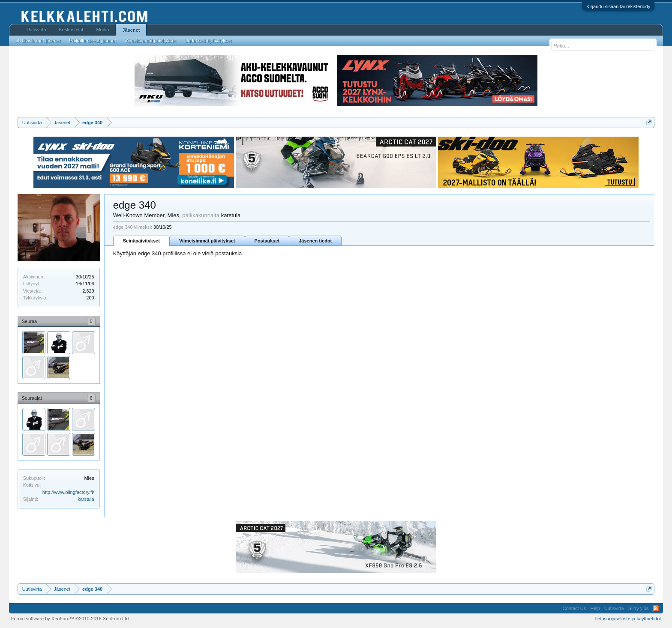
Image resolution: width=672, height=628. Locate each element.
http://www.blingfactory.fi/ (68, 492)
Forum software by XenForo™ (71, 619)
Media (102, 30)
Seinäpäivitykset (141, 241)
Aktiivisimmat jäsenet (39, 41)
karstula (86, 499)
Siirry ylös (639, 608)
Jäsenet (131, 30)
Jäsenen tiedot (315, 241)
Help (595, 608)
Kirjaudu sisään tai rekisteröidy (618, 6)
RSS (656, 608)
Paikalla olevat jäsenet (92, 41)
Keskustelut (71, 30)
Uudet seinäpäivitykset (208, 41)
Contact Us (574, 608)
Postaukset (267, 241)
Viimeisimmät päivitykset (207, 241)
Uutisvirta (36, 30)
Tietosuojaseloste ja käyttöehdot (628, 619)
